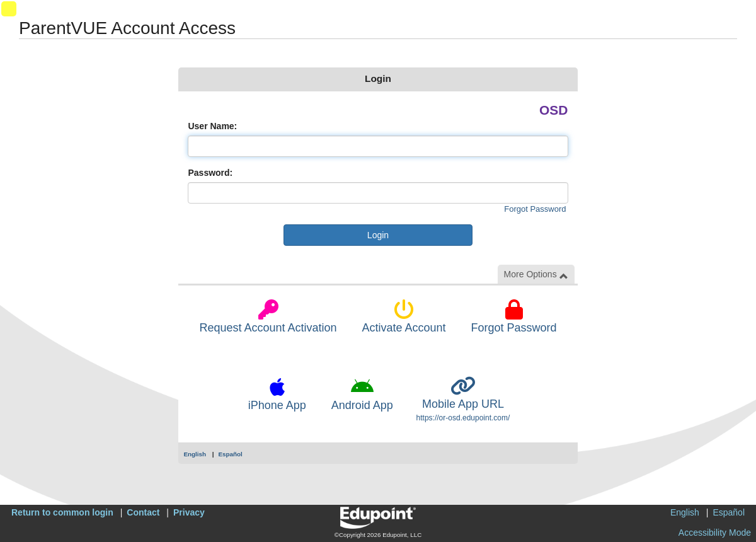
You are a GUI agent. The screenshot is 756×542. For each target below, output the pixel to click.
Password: (210, 173)
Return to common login (62, 512)
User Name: (212, 126)
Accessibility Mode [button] (715, 533)
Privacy (189, 512)
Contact (143, 512)
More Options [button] (536, 274)
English (195, 454)
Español (231, 454)
